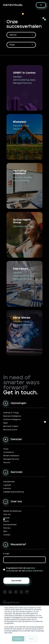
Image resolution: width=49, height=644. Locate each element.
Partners (7, 528)
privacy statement (34, 571)
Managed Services (11, 459)
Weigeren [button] (31, 639)
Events (6, 521)
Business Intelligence (12, 416)
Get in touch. (20, 393)
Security (7, 463)
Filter (12, 45)
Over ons (7, 515)
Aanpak (6, 518)
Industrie (7, 489)
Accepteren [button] (18, 639)
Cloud (6, 449)
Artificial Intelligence (12, 420)
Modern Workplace (11, 456)
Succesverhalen (10, 525)
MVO (5, 531)
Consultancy (9, 452)
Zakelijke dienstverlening (14, 492)
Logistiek (7, 485)
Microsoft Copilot (11, 426)
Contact (7, 535)
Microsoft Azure (10, 430)
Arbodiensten (9, 482)
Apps (5, 423)
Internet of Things (11, 413)
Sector (13, 35)
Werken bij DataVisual (12, 511)
